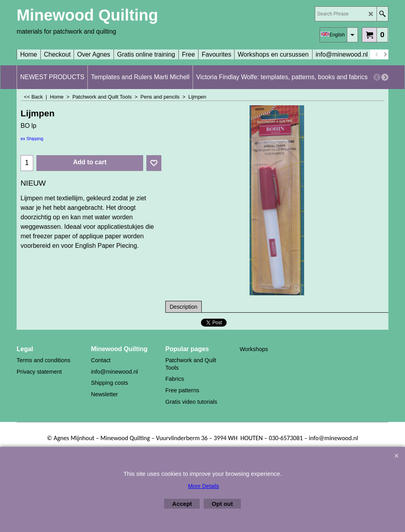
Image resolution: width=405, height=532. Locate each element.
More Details (203, 486)
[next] (385, 55)
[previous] (377, 55)
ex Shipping (32, 139)
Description (184, 307)
